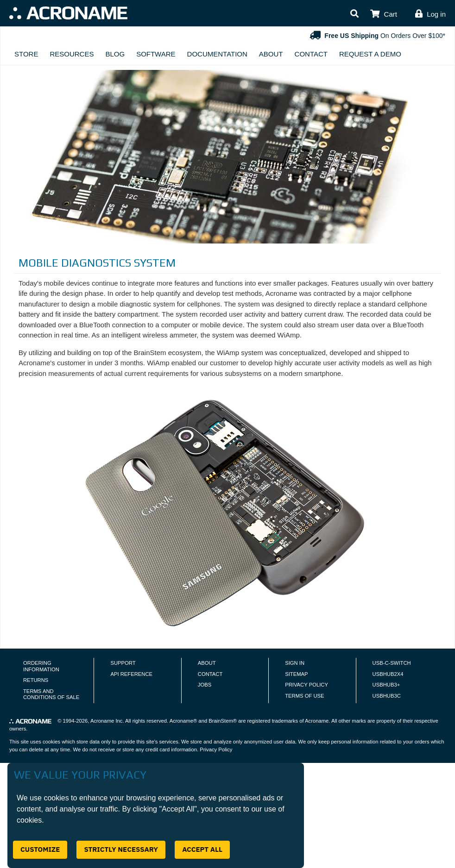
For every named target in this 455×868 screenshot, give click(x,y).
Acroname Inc (106, 721)
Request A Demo (370, 54)
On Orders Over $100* (376, 36)
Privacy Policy (306, 685)
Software (156, 54)
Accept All (202, 849)
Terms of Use (304, 696)
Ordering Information (41, 666)
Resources (72, 54)
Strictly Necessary (121, 849)
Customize (40, 849)
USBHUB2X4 (388, 674)
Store (26, 54)
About (271, 54)
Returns (36, 680)
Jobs (205, 685)
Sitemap (296, 674)
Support (123, 663)
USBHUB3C (387, 696)
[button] (354, 14)
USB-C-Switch (392, 663)
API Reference (131, 674)
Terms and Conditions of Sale (51, 694)
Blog (115, 54)
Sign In (295, 663)
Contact (311, 54)
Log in (436, 14)
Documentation (217, 54)
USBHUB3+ (386, 685)
